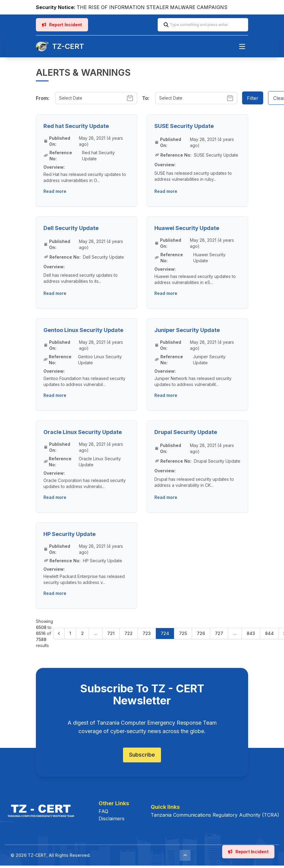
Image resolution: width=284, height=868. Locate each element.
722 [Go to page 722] (129, 633)
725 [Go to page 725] (183, 633)
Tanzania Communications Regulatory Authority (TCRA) (215, 815)
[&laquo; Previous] (59, 633)
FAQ (103, 811)
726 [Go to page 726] (201, 633)
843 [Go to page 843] (251, 633)
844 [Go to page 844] (269, 633)
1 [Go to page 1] (70, 633)
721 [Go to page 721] (111, 633)
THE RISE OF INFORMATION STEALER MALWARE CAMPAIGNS (152, 7)
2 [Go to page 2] (82, 633)
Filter (253, 98)
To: (146, 98)
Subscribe (142, 755)
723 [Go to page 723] (147, 633)
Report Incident (62, 25)
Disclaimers (112, 819)
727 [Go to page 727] (219, 633)
